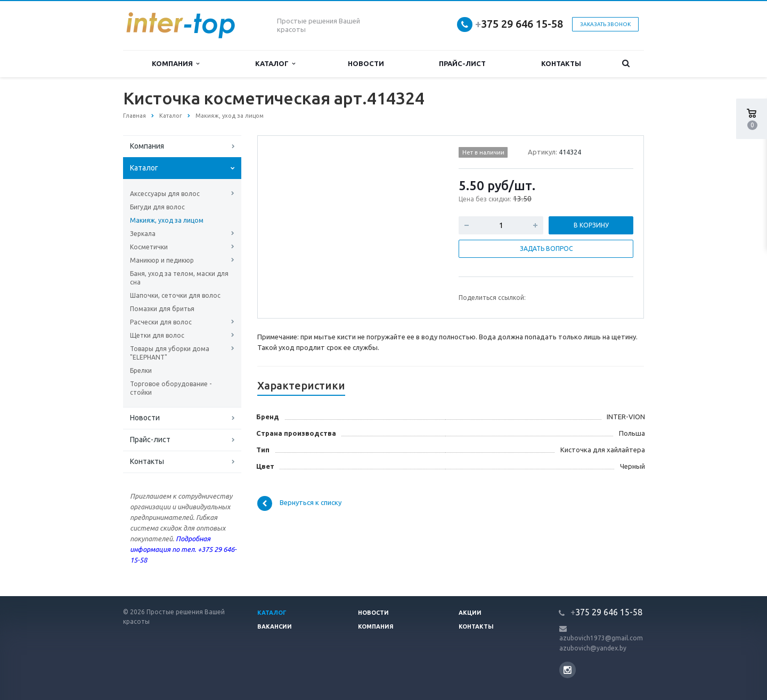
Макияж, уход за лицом (167, 220)
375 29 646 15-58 (519, 24)
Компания (176, 64)
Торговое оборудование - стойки (171, 388)
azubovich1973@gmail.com (601, 638)
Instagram (568, 670)
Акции (470, 613)
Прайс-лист (462, 63)
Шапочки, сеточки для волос (175, 295)
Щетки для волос (157, 335)
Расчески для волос (161, 322)
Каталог (275, 64)
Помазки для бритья (162, 309)
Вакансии (275, 626)
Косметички (149, 247)
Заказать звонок (605, 24)
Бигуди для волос (157, 207)
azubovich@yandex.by (593, 648)
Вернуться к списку (299, 503)
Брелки (141, 371)
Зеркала (143, 234)
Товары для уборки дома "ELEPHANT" (170, 353)
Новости (366, 63)
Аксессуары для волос (165, 194)
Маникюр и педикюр (162, 260)
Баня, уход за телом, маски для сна (179, 278)
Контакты (561, 63)
